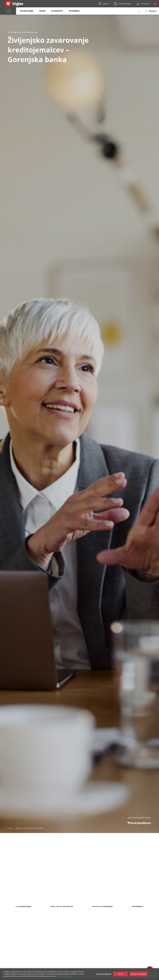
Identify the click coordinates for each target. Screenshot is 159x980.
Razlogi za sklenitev (62, 906)
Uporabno (74, 11)
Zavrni (120, 974)
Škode (42, 11)
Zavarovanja (27, 11)
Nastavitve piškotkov (104, 974)
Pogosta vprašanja (103, 906)
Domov (10, 828)
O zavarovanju (24, 906)
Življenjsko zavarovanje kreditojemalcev (30, 828)
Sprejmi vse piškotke (138, 974)
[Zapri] (155, 974)
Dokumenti (138, 906)
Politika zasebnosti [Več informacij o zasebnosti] (64, 976)
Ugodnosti (57, 11)
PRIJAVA (153, 11)
